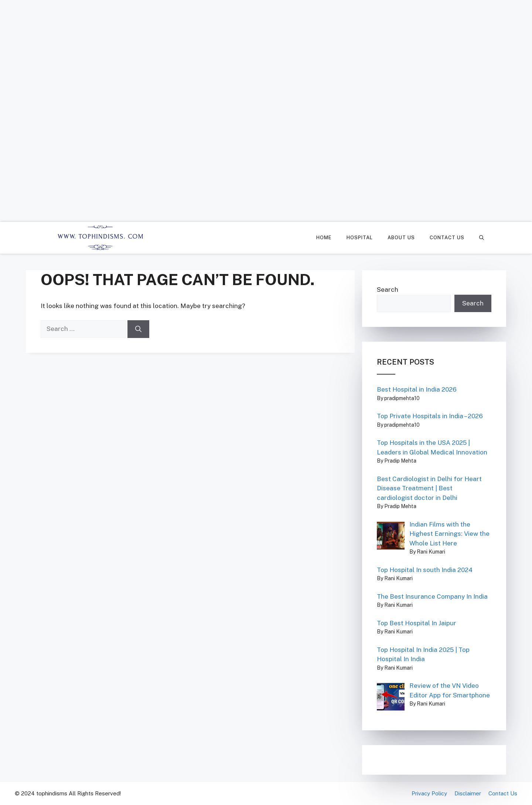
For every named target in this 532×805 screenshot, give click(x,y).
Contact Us (447, 238)
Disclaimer (468, 793)
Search (388, 290)
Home (324, 238)
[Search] (138, 329)
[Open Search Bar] (482, 238)
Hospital (360, 238)
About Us (401, 238)
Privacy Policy (429, 793)
